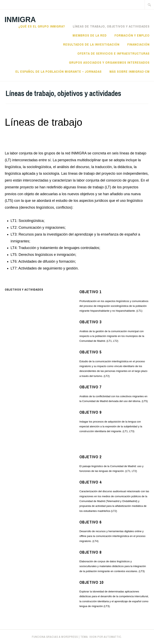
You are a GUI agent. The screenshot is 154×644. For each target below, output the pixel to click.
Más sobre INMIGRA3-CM (130, 71)
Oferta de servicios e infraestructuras (113, 53)
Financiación (138, 44)
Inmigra (20, 20)
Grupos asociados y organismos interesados (109, 62)
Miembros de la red (90, 35)
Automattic (112, 637)
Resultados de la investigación (91, 44)
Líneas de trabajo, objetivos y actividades (111, 26)
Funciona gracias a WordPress (55, 637)
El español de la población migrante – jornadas (59, 71)
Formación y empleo (132, 35)
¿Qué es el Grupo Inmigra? (42, 26)
